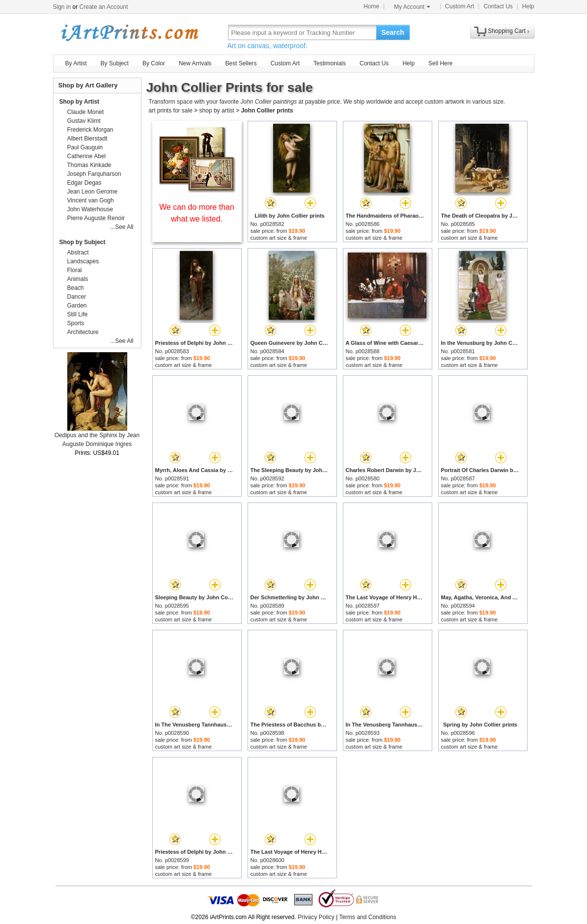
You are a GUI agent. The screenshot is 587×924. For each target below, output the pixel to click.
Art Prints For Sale (129, 32)
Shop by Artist (80, 102)
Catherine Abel (87, 156)
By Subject (115, 63)
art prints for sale (171, 111)
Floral (75, 270)
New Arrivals (195, 63)
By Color (154, 63)
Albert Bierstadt (87, 139)
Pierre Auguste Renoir (96, 218)
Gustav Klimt (84, 121)
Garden (77, 306)
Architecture (83, 332)
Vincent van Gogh (91, 200)
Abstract (78, 252)
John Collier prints (267, 111)
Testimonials (330, 63)
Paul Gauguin (85, 147)
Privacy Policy (316, 917)
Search (393, 32)
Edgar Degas (84, 183)
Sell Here (440, 63)
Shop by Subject (83, 242)
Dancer (77, 297)
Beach (76, 288)
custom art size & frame (279, 238)
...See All (122, 227)
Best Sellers (241, 63)
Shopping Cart (507, 31)
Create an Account (104, 7)
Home (371, 6)
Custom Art (460, 6)
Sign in (62, 7)
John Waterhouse (90, 209)
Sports (76, 323)
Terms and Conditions (367, 917)
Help (528, 6)
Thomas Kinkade (89, 165)
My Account (412, 7)
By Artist (76, 63)
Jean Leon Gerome (93, 192)
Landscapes (83, 261)
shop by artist (217, 111)
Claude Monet (86, 112)
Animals (78, 279)
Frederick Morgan (90, 130)
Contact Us (498, 6)
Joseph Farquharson (94, 174)
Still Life (78, 314)
